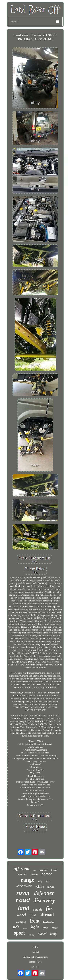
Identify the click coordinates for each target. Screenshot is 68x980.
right (33, 915)
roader (23, 874)
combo (47, 874)
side (16, 927)
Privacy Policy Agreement (35, 957)
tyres (45, 928)
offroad (47, 915)
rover (23, 893)
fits (49, 908)
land (24, 908)
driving (31, 935)
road (23, 900)
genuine (44, 870)
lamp (53, 934)
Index (35, 947)
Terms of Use (35, 962)
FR (38, 967)
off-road (22, 869)
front (34, 921)
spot (35, 870)
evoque (21, 922)
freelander (49, 922)
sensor (34, 874)
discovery (44, 900)
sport (19, 933)
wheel (21, 915)
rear (55, 927)
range (27, 880)
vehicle (40, 887)
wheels (38, 909)
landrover (24, 886)
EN (33, 967)
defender (44, 893)
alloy (40, 881)
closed (42, 934)
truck (25, 928)
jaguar (51, 887)
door (48, 881)
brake (54, 870)
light (35, 927)
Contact (35, 952)
